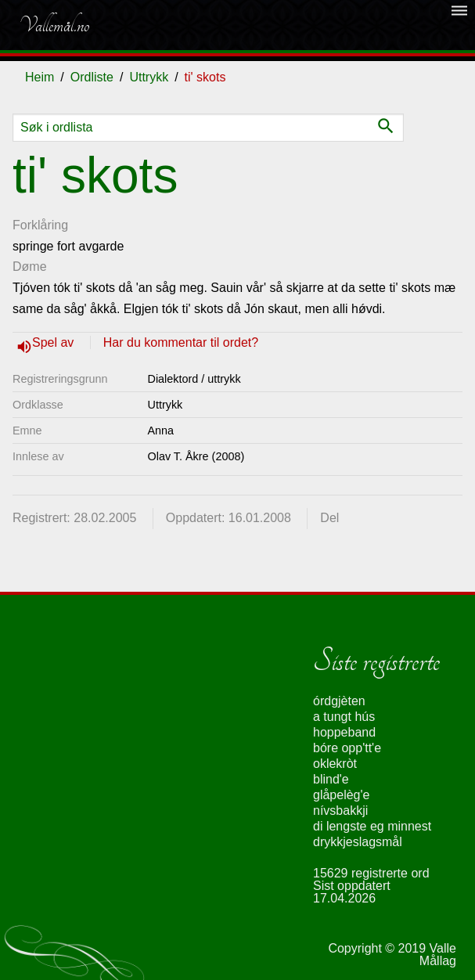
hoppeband (344, 732)
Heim (40, 77)
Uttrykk (149, 77)
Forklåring (40, 225)
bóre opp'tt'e (347, 748)
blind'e (331, 779)
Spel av (55, 342)
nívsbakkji (340, 811)
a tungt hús (344, 717)
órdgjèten (339, 701)
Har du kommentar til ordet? (181, 342)
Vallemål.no (54, 25)
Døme (30, 267)
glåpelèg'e (341, 795)
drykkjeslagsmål (358, 842)
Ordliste (92, 77)
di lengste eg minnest (372, 826)
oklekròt (335, 764)
